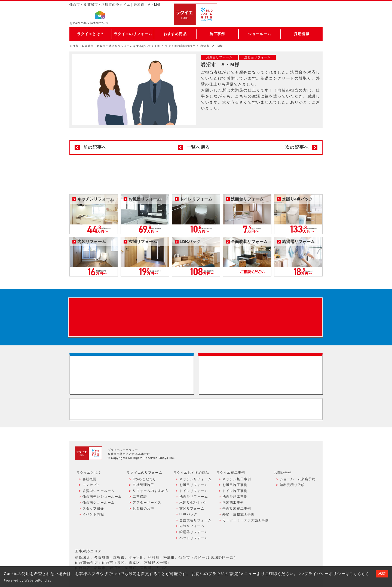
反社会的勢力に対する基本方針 (129, 454)
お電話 (297, 20)
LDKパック (188, 514)
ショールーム (260, 34)
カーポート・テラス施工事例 (246, 520)
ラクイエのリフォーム (133, 34)
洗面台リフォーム (194, 497)
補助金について (100, 23)
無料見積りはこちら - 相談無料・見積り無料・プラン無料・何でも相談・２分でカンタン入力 (260, 374)
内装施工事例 (233, 503)
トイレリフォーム (194, 491)
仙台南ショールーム (99, 503)
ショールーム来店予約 (298, 479)
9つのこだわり (144, 479)
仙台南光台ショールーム (102, 497)
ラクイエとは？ (91, 34)
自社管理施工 (143, 485)
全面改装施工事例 (237, 509)
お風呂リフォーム (194, 485)
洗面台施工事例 (235, 497)
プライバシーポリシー (123, 450)
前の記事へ (95, 147)
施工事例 (217, 34)
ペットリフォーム (194, 538)
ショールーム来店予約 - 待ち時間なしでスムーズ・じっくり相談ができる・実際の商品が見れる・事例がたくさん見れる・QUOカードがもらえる (132, 374)
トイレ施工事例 (235, 491)
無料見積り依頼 (292, 485)
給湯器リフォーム (194, 532)
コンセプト (91, 485)
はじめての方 (79, 23)
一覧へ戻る (198, 147)
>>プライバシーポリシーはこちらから (335, 574)
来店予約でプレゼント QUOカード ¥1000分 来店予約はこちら (195, 317)
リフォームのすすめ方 (150, 491)
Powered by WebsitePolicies (28, 580)
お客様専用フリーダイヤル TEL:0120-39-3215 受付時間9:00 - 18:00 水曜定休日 (196, 409)
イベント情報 (93, 514)
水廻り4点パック (193, 503)
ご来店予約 (297, 9)
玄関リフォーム (192, 509)
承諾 (382, 574)
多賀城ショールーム (99, 491)
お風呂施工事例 (235, 485)
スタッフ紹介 (93, 509)
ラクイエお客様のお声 (180, 46)
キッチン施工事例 (237, 479)
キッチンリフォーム (195, 479)
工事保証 (140, 497)
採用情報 (302, 34)
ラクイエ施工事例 (231, 473)
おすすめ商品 (175, 34)
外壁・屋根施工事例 (238, 514)
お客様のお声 (143, 509)
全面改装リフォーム (195, 520)
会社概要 (90, 479)
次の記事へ (297, 147)
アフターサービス (147, 503)
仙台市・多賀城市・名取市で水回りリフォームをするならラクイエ (115, 46)
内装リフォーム (192, 526)
